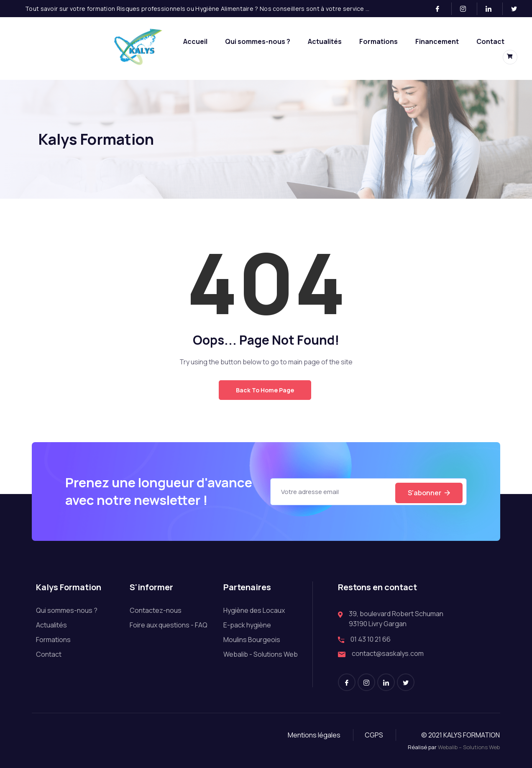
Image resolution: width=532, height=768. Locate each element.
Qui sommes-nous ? (258, 41)
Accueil (195, 41)
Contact (490, 41)
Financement (437, 41)
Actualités (325, 41)
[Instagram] (467, 9)
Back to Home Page (265, 390)
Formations (379, 41)
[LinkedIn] (492, 9)
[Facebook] (441, 9)
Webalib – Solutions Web (469, 747)
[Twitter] (517, 9)
